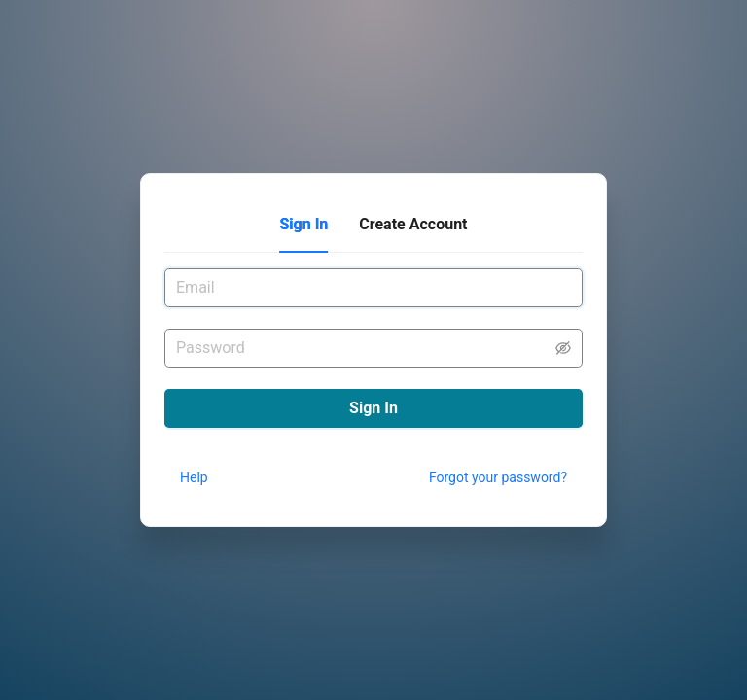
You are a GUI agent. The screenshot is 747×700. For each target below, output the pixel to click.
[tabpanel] (373, 321)
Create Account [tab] (413, 224)
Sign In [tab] (303, 224)
